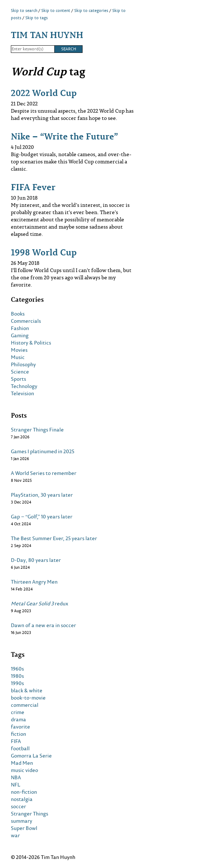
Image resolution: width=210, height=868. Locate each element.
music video (24, 770)
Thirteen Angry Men (34, 582)
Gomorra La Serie (31, 756)
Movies (19, 350)
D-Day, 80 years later (36, 560)
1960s (17, 669)
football (20, 748)
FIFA (16, 741)
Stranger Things (30, 814)
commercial (25, 705)
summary (22, 821)
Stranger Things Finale (37, 430)
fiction (18, 734)
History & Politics (31, 343)
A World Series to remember (44, 473)
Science (20, 372)
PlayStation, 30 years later (42, 495)
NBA (16, 777)
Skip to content (56, 11)
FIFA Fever (33, 187)
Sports (18, 379)
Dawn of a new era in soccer (43, 625)
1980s (17, 676)
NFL (16, 785)
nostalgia (22, 799)
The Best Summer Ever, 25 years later (54, 538)
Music (18, 357)
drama (18, 719)
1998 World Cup (44, 252)
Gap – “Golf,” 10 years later (42, 517)
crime (18, 712)
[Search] (33, 49)
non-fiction (24, 792)
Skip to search (24, 11)
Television (22, 393)
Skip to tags (37, 18)
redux (40, 604)
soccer (18, 806)
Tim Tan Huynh (47, 35)
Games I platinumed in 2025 (43, 451)
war (15, 835)
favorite (20, 727)
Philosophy (23, 364)
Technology (24, 386)
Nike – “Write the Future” (64, 136)
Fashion (20, 328)
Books (18, 314)
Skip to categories (91, 11)
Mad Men (22, 763)
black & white (27, 690)
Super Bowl (24, 828)
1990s (17, 683)
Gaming (20, 335)
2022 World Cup (44, 93)
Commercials (26, 321)
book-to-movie (28, 698)
